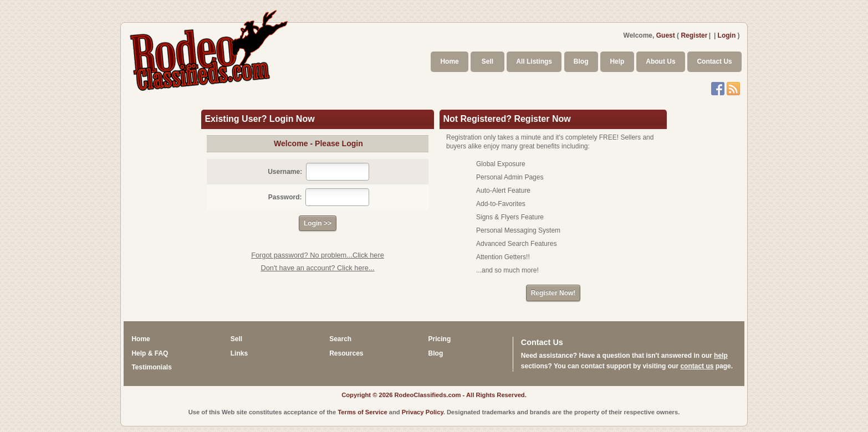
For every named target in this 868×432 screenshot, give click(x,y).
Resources (346, 353)
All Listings (534, 61)
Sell (487, 61)
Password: (285, 197)
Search (340, 339)
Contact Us (714, 61)
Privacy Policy (423, 412)
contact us (697, 366)
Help (617, 61)
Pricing (440, 339)
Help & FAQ (150, 353)
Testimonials (151, 367)
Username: (285, 172)
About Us (660, 61)
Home (449, 61)
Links (239, 353)
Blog (581, 61)
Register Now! (553, 293)
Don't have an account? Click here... (317, 268)
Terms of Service (362, 412)
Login (727, 35)
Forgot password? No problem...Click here (318, 255)
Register (694, 35)
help (721, 356)
